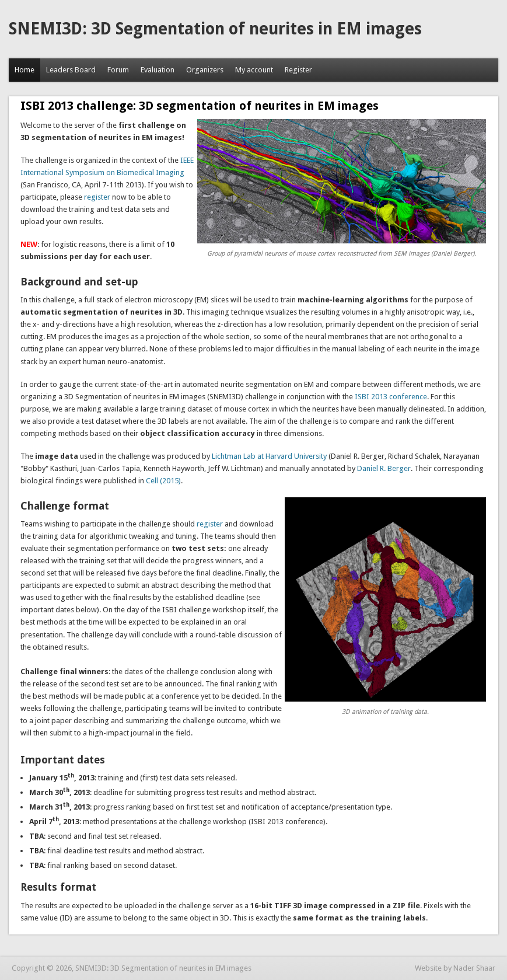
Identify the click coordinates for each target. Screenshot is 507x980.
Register (298, 70)
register (97, 197)
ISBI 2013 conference (390, 397)
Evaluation (158, 70)
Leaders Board (71, 70)
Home (25, 70)
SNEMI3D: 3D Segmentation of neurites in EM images (215, 29)
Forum (118, 70)
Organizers (205, 70)
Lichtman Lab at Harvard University (269, 456)
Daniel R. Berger (384, 468)
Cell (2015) (163, 481)
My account (254, 70)
